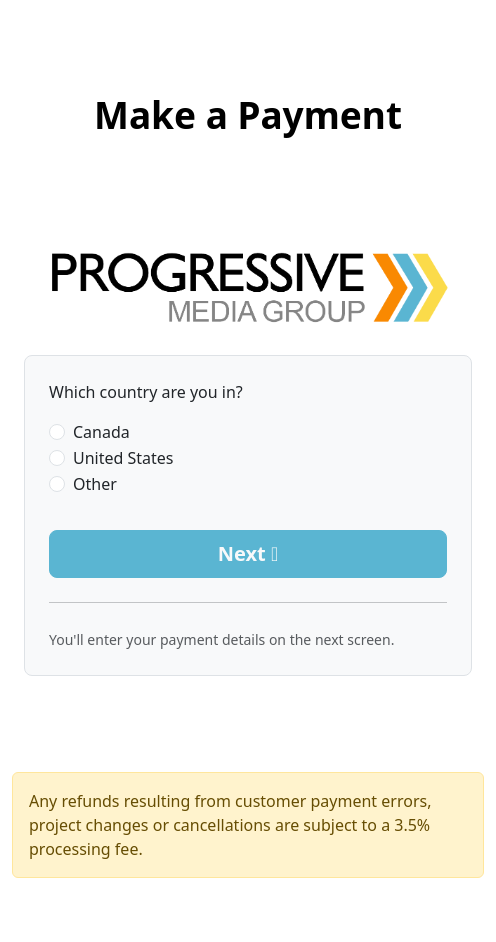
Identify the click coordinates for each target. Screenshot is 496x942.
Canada (101, 432)
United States (123, 458)
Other (95, 484)
